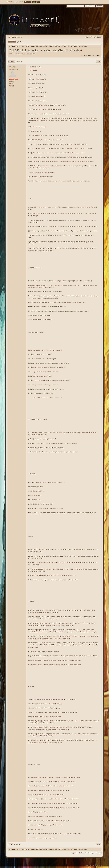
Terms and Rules (93, 866)
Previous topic (87, 55)
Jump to (73, 853)
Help (87, 866)
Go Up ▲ (101, 866)
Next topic (97, 55)
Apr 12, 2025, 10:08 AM (34, 67)
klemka (12, 67)
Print (99, 61)
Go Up (10, 845)
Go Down (11, 61)
